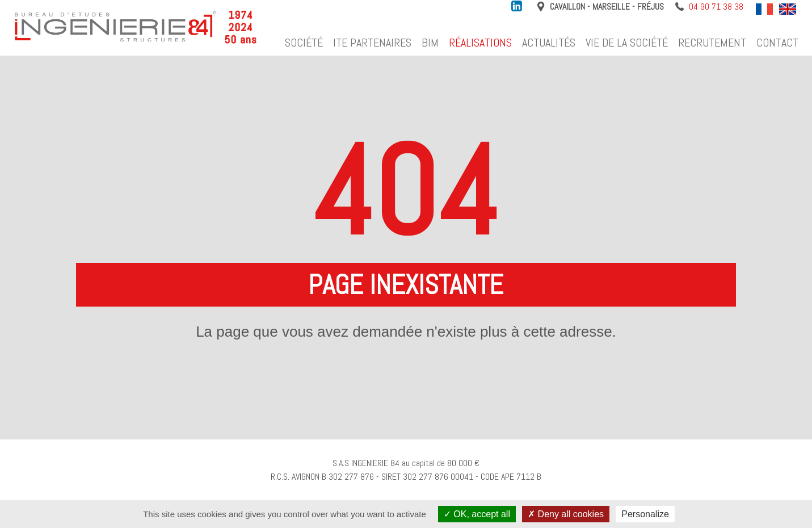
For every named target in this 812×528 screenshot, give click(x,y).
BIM (430, 43)
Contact (777, 43)
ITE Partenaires (372, 43)
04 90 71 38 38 (716, 7)
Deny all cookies (566, 514)
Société (304, 43)
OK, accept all (477, 514)
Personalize (645, 514)
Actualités (549, 43)
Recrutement (712, 43)
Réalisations (480, 43)
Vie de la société (627, 43)
